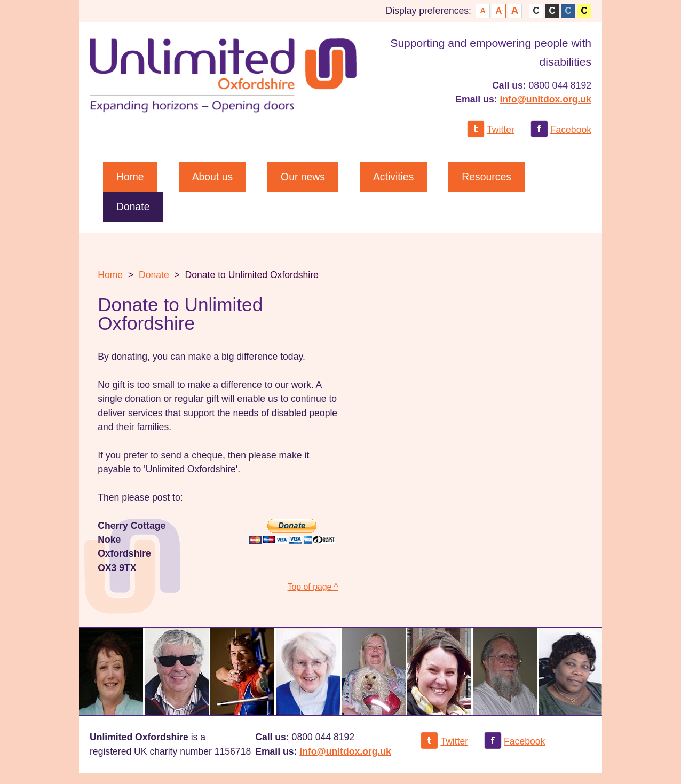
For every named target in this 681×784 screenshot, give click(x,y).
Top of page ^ (313, 587)
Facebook (571, 130)
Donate (154, 275)
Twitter (501, 130)
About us (212, 177)
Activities (393, 177)
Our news (303, 177)
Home (130, 177)
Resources (486, 177)
